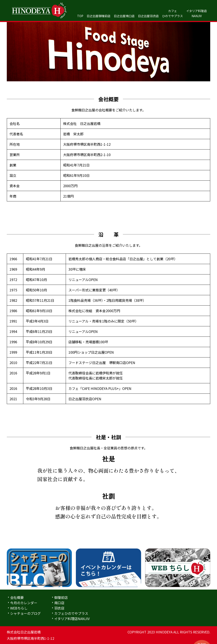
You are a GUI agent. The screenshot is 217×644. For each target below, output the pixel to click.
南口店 (59, 603)
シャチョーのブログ (25, 613)
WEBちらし (19, 608)
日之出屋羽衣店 (148, 16)
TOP (80, 16)
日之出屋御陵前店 (99, 16)
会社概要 (17, 597)
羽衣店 (59, 608)
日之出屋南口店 (124, 16)
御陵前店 (61, 597)
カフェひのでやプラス (71, 613)
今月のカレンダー (24, 603)
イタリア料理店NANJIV (72, 619)
